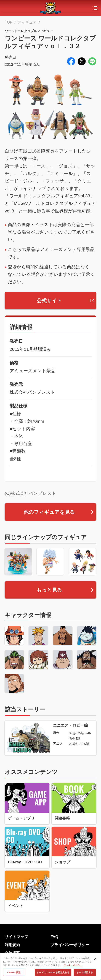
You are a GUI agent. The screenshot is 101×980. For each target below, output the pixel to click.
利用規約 (12, 945)
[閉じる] (95, 961)
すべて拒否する (85, 975)
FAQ (54, 937)
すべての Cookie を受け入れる (53, 975)
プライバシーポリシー (70, 945)
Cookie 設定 (14, 975)
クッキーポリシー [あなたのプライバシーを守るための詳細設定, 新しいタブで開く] (73, 967)
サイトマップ (17, 937)
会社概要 (12, 953)
